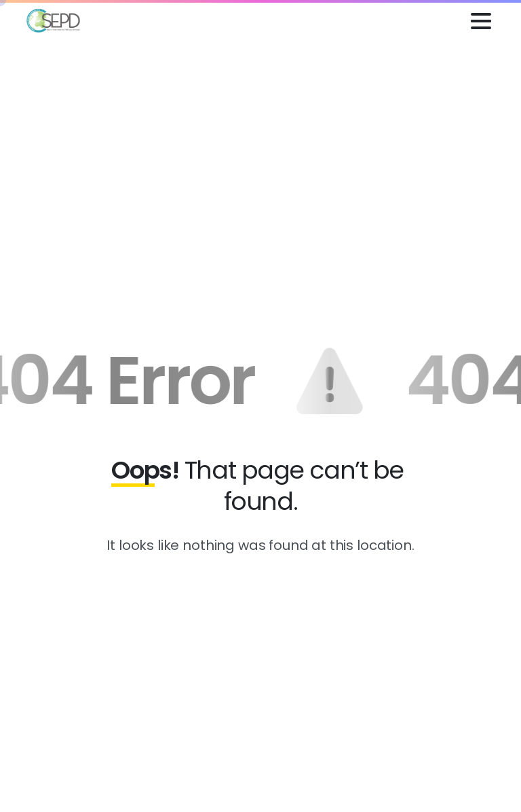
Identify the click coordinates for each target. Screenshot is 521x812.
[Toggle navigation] (481, 21)
